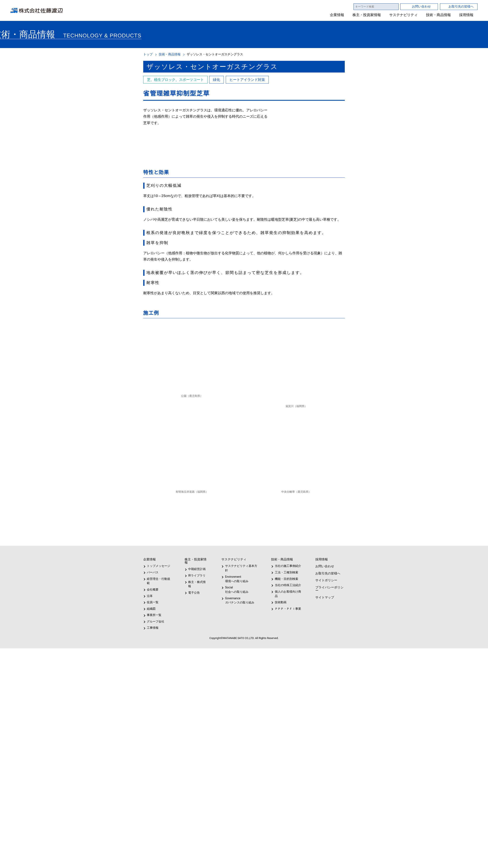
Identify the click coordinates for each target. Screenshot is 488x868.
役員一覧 (153, 602)
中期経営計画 (197, 569)
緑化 (216, 80)
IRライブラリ (196, 575)
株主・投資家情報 (367, 15)
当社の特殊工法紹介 (287, 585)
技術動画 (280, 602)
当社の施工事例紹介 (287, 566)
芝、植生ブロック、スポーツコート (175, 80)
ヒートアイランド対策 (247, 80)
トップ (148, 54)
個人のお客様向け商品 (287, 594)
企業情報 (337, 15)
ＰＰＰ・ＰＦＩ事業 (284, 609)
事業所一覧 (154, 615)
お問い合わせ (421, 6)
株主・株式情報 (198, 582)
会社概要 (153, 589)
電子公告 (194, 588)
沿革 (150, 596)
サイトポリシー (326, 580)
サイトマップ (324, 597)
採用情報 (466, 15)
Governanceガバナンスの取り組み (239, 600)
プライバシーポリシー (329, 589)
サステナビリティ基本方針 (240, 568)
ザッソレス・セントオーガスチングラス (215, 54)
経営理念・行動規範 (158, 581)
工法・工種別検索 (285, 572)
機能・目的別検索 (285, 579)
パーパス (152, 572)
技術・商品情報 (438, 15)
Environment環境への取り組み (237, 579)
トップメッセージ (157, 566)
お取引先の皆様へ (461, 6)
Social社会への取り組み (237, 590)
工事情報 (153, 628)
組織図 (151, 609)
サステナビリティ (404, 15)
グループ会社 (155, 621)
